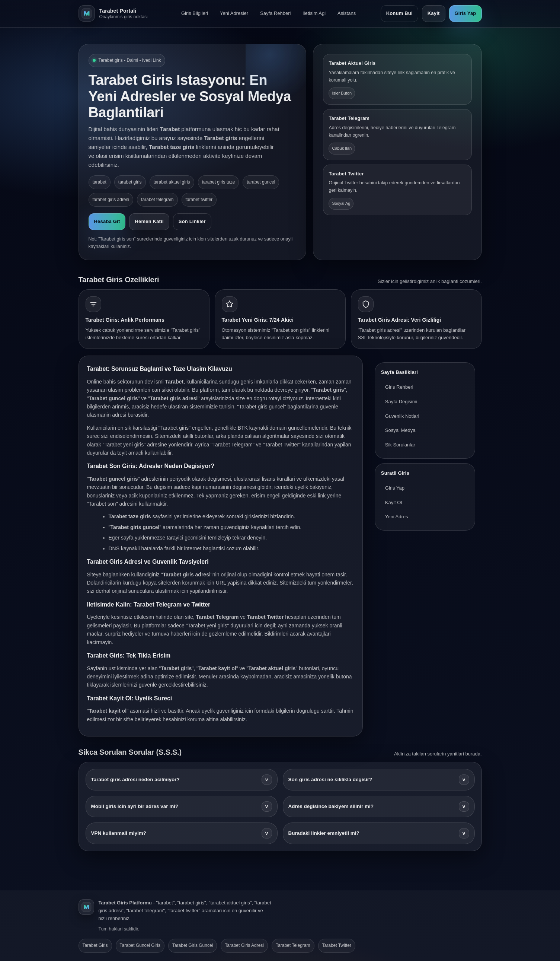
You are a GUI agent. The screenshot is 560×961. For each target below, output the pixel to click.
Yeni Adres (397, 517)
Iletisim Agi (314, 13)
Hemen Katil (149, 221)
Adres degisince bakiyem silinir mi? (379, 806)
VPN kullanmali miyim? (182, 833)
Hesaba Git (107, 221)
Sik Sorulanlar (400, 445)
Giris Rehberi (399, 387)
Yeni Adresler (234, 13)
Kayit (434, 13)
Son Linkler (192, 221)
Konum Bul (399, 13)
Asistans (347, 13)
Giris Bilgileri (195, 13)
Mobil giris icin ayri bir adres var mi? (182, 806)
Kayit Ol (394, 502)
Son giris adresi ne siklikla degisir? (379, 780)
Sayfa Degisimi (401, 402)
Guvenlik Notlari (402, 416)
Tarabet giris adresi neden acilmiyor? (182, 780)
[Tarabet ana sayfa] (118, 13)
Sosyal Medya (400, 430)
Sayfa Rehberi (275, 13)
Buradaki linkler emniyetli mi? (379, 833)
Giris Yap (465, 13)
